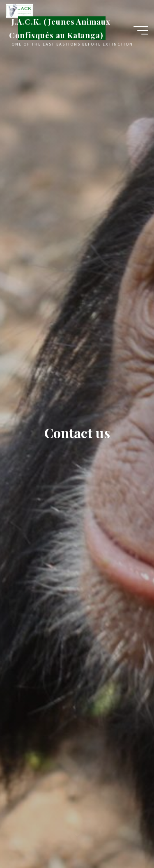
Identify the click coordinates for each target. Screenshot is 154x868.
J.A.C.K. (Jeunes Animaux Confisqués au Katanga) (60, 28)
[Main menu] (141, 30)
